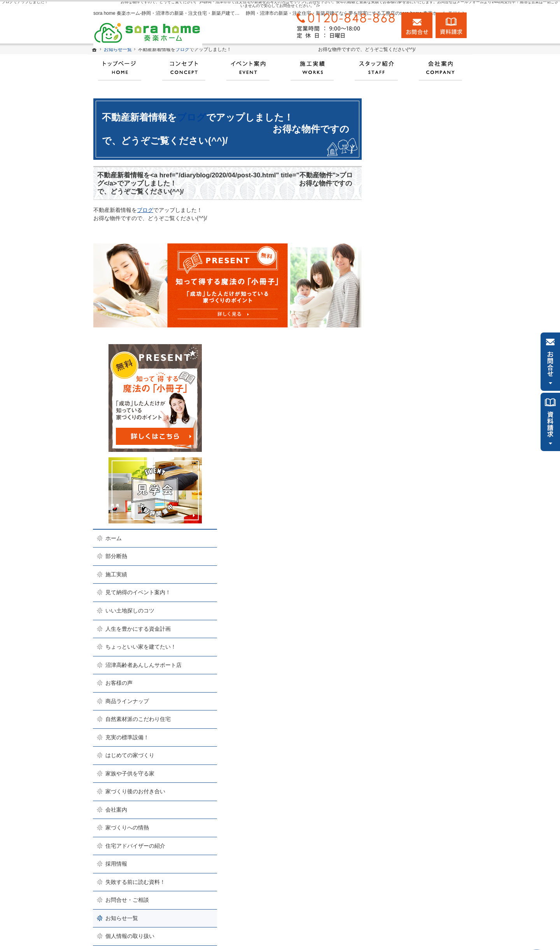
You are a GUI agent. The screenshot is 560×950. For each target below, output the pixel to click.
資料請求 (451, 25)
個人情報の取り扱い (410, 690)
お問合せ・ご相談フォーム (426, 898)
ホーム (394, 292)
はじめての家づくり (410, 509)
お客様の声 (399, 437)
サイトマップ (402, 709)
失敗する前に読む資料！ (416, 636)
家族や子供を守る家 (410, 528)
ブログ (192, 117)
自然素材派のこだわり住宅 (418, 473)
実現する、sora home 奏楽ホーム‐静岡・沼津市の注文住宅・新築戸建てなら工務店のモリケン (325, 935)
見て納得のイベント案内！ (418, 347)
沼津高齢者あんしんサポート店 (424, 419)
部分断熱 (397, 311)
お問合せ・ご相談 (408, 654)
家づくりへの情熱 (408, 582)
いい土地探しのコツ (410, 365)
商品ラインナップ (408, 455)
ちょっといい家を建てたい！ (421, 401)
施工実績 (397, 329)
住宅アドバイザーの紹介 (416, 600)
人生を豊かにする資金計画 (418, 383)
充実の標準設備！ (408, 492)
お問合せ (417, 25)
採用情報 (397, 618)
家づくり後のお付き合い (416, 546)
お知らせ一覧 (402, 672)
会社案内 (397, 564)
